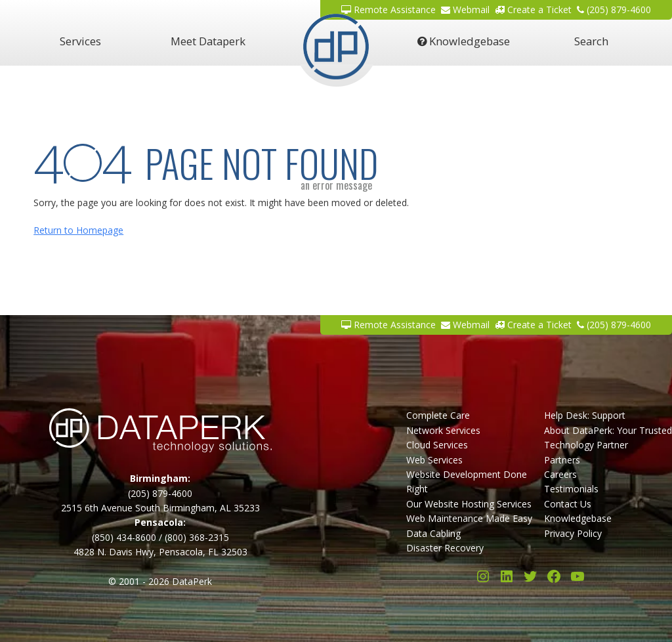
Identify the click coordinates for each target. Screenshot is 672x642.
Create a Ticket (533, 325)
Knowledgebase (464, 41)
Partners (562, 460)
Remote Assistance (388, 325)
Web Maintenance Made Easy (469, 518)
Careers (560, 474)
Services (80, 41)
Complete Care (438, 415)
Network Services (443, 430)
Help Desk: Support (585, 415)
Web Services (434, 460)
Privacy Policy (573, 533)
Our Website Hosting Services (469, 504)
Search (591, 41)
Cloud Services (437, 445)
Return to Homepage (78, 230)
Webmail (465, 325)
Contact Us (568, 504)
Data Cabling (433, 533)
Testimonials (571, 489)
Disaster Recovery (445, 548)
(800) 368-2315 (197, 537)
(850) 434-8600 (124, 537)
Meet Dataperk (208, 41)
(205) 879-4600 (614, 325)
